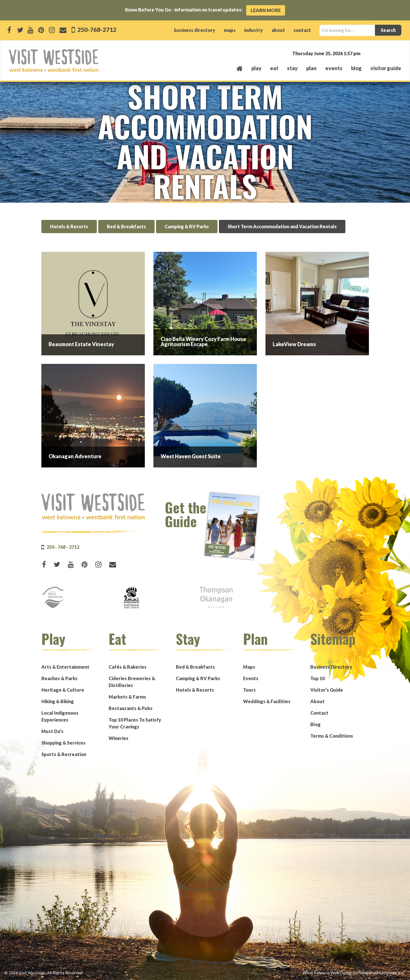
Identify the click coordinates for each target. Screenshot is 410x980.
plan (311, 68)
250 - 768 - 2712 (63, 547)
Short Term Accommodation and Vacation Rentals (282, 226)
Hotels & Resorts (69, 226)
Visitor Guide (386, 68)
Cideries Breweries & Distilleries (132, 682)
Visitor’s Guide (327, 690)
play (256, 68)
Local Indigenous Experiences (60, 716)
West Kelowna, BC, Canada (366, 53)
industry (254, 30)
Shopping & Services (63, 743)
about (278, 30)
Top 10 (317, 678)
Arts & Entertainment (65, 667)
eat (274, 68)
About (317, 701)
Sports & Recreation (64, 754)
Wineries (119, 738)
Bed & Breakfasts (126, 226)
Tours (249, 690)
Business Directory (331, 667)
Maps (249, 667)
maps (230, 30)
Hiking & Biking (58, 701)
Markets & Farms (127, 697)
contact (302, 30)
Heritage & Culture (63, 690)
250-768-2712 (96, 29)
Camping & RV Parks (187, 226)
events (334, 68)
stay (292, 68)
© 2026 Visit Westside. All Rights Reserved (43, 973)
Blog (356, 68)
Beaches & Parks (59, 678)
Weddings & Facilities (267, 701)
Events (251, 678)
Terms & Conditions (332, 736)
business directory (195, 30)
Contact (319, 713)
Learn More (266, 10)
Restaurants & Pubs (131, 708)
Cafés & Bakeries (128, 667)
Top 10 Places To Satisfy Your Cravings (135, 723)
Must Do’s (52, 731)
